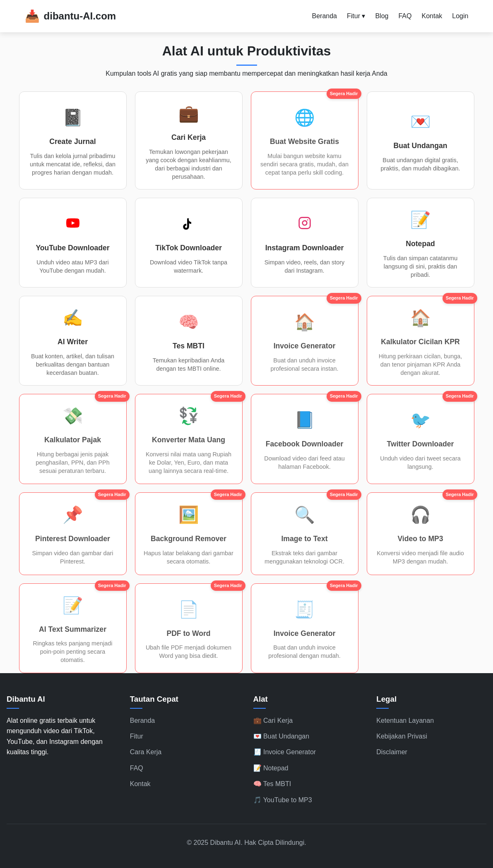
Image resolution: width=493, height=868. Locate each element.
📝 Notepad (271, 768)
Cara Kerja (146, 752)
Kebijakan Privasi (402, 736)
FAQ (405, 16)
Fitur (137, 736)
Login (460, 16)
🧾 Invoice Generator (285, 752)
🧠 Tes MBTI (272, 784)
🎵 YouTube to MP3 (283, 800)
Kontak (432, 16)
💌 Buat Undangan (281, 736)
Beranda (324, 16)
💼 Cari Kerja (273, 721)
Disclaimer (392, 752)
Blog (382, 16)
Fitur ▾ (356, 16)
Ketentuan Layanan (405, 721)
